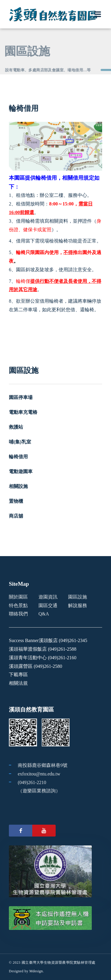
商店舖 (16, 516)
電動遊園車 (21, 471)
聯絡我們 (18, 614)
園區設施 (78, 597)
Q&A (44, 614)
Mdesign (36, 971)
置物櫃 (16, 501)
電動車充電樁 (23, 412)
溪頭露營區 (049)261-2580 (36, 666)
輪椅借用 (18, 457)
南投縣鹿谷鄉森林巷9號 (43, 765)
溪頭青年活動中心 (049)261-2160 (43, 658)
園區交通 (48, 605)
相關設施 (18, 486)
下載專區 (18, 675)
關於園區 (18, 597)
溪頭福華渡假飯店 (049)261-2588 (43, 649)
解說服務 (78, 605)
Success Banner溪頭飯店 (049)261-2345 (48, 640)
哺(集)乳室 (20, 442)
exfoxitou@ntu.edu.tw (39, 774)
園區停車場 (21, 397)
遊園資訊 (48, 597)
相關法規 (18, 683)
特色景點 (18, 605)
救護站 (16, 427)
